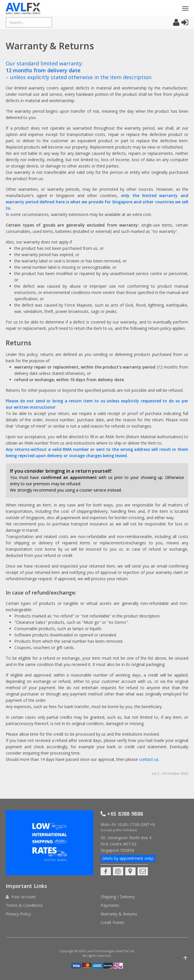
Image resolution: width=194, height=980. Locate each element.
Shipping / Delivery (118, 885)
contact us (149, 759)
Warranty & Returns (119, 902)
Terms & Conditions (24, 894)
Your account (23, 885)
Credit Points (112, 911)
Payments (110, 894)
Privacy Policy (18, 902)
